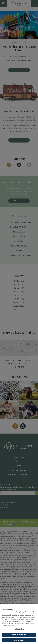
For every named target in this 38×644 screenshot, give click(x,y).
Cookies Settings (19, 630)
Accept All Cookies (19, 641)
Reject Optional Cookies (19, 635)
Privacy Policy (10, 626)
